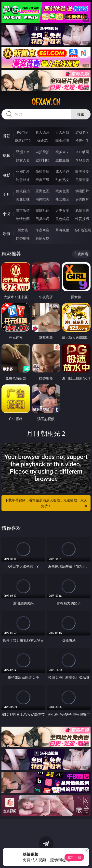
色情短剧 (42, 238)
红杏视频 (23, 238)
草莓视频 (62, 230)
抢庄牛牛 (82, 141)
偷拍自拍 (42, 171)
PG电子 (23, 132)
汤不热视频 (82, 230)
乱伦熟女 (62, 180)
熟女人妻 (23, 160)
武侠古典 (82, 210)
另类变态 (82, 180)
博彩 (6, 136)
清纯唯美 (42, 199)
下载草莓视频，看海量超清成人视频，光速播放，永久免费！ (47, 503)
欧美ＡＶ (62, 152)
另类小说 (42, 219)
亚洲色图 (42, 191)
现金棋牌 (62, 141)
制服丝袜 (23, 180)
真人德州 (42, 132)
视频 (6, 155)
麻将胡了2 (23, 141)
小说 (6, 214)
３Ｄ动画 (82, 152)
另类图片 (82, 199)
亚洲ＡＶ (23, 152)
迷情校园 (23, 219)
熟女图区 (62, 199)
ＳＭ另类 (82, 160)
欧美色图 (62, 191)
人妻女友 (62, 210)
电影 (6, 175)
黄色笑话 (62, 219)
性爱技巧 (82, 219)
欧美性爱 (82, 171)
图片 (6, 194)
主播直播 (62, 160)
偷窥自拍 (23, 191)
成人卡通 (62, 171)
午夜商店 (42, 230)
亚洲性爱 (23, 171)
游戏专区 (82, 132)
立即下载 (74, 857)
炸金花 (42, 141)
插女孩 (23, 230)
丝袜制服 (42, 160)
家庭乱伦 (42, 210)
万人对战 (62, 132)
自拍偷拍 (42, 152)
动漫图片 (82, 191)
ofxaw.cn (46, 102)
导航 (6, 233)
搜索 (81, 114)
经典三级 (42, 180)
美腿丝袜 (23, 199)
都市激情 (23, 210)
